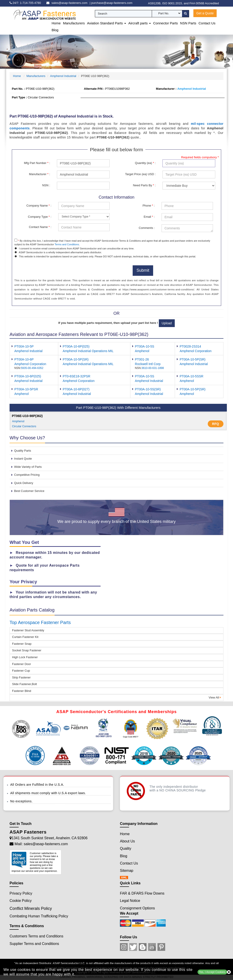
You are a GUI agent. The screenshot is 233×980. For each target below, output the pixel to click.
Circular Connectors (24, 426)
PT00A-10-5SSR (191, 376)
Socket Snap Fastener (27, 650)
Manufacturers (74, 23)
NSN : (46, 185)
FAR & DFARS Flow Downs (142, 893)
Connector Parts (165, 23)
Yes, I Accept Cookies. (212, 972)
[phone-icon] (26, 3)
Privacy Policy (21, 893)
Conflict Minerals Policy (31, 908)
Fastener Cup (21, 671)
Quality (126, 848)
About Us (127, 841)
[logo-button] (41, 17)
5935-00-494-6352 (32, 368)
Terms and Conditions (67, 244)
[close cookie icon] (229, 972)
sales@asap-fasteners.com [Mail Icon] (46, 844)
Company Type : (40, 217)
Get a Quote (205, 13)
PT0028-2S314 (190, 346)
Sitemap (127, 871)
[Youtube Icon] (152, 947)
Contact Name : (40, 227)
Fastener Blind (22, 691)
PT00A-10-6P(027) (76, 389)
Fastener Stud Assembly (28, 630)
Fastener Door (22, 664)
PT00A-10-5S (145, 346)
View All (215, 697)
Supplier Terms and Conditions (34, 944)
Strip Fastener (21, 677)
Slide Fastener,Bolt (24, 684)
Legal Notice (130, 901)
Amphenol (18, 421)
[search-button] (185, 14)
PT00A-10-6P (24, 359)
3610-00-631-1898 (153, 368)
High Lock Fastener (25, 657)
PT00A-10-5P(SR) (76, 359)
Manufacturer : (40, 174)
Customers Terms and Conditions (36, 936)
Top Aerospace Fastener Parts (40, 622)
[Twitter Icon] (133, 947)
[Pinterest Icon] (161, 947)
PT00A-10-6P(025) (76, 346)
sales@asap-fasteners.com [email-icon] (69, 3)
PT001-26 (142, 359)
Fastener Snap (22, 644)
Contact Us (207, 23)
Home (56, 23)
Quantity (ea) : (145, 163)
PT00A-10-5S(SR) (148, 389)
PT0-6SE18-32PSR (77, 376)
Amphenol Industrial (63, 76)
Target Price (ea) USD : (140, 174)
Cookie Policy (21, 901)
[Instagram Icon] (124, 947)
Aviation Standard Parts (107, 23)
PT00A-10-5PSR (26, 389)
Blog (55, 30)
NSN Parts (188, 23)
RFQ (215, 424)
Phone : (149, 206)
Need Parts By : (144, 185)
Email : (149, 217)
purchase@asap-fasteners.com (112, 3)
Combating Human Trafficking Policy (39, 916)
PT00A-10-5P (24, 346)
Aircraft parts (140, 23)
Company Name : (39, 206)
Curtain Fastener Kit (25, 637)
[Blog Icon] (143, 947)
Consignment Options (137, 908)
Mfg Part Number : (37, 163)
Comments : (147, 228)
